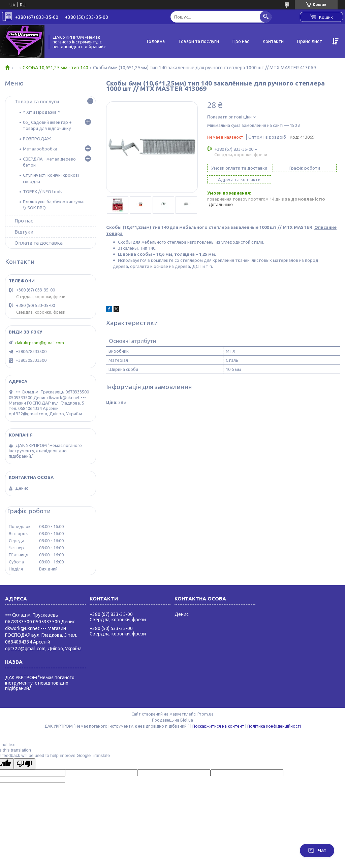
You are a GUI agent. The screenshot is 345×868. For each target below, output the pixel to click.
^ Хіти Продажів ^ (41, 112)
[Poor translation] (25, 764)
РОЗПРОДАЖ (37, 139)
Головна (156, 41)
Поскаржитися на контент (218, 726)
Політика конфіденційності (274, 726)
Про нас (241, 41)
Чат (317, 850)
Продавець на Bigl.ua (172, 720)
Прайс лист (310, 41)
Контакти (273, 41)
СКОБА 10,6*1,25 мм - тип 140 (55, 68)
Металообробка (40, 149)
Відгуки (24, 232)
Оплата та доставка (39, 243)
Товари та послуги (199, 41)
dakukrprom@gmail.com (40, 343)
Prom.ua (206, 714)
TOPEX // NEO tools (43, 192)
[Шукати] (266, 17)
